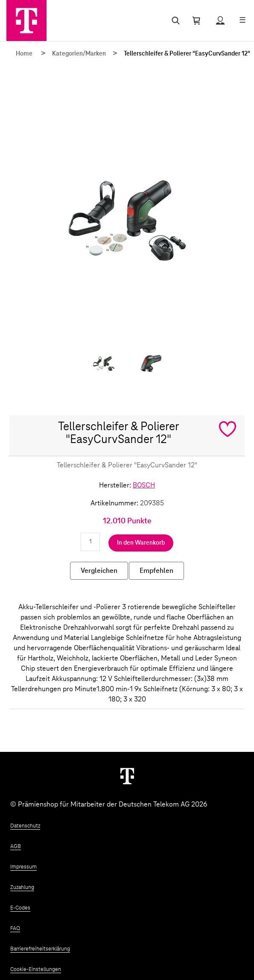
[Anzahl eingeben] (90, 542)
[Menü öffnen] (242, 21)
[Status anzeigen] (220, 21)
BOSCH (144, 485)
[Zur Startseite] (26, 21)
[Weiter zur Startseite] (127, 776)
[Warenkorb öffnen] (196, 21)
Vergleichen (99, 571)
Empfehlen (156, 571)
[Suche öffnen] (174, 21)
